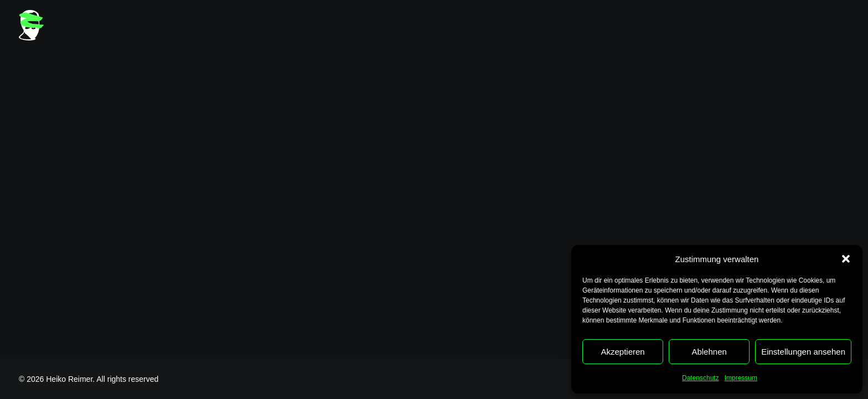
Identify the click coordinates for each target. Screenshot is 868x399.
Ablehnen (709, 352)
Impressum (741, 378)
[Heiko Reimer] (31, 25)
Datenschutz (701, 378)
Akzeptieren (622, 352)
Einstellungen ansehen (803, 352)
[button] (846, 259)
